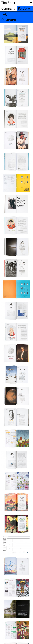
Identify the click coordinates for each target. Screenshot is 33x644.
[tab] (8, 9)
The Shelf (8, 3)
